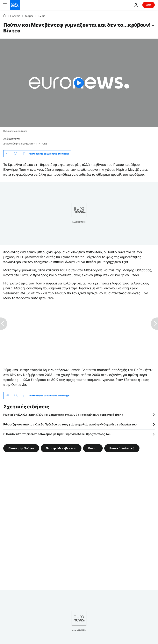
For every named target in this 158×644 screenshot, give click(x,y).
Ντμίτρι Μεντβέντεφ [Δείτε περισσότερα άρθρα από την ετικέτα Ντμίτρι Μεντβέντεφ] (61, 448)
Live (149, 5)
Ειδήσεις (15, 16)
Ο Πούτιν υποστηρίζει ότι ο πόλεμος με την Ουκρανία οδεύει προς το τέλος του (57, 434)
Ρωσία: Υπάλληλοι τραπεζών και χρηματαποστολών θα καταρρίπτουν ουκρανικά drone (63, 415)
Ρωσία (42, 16)
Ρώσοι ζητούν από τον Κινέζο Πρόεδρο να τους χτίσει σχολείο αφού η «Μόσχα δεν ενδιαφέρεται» (70, 424)
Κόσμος (29, 16)
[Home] (5, 16)
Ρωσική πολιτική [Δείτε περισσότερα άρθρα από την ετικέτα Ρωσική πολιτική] (122, 448)
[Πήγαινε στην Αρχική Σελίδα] (15, 5)
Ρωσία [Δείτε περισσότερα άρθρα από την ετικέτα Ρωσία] (93, 448)
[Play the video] (79, 83)
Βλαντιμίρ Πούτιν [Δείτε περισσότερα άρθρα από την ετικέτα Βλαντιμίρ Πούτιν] (21, 448)
